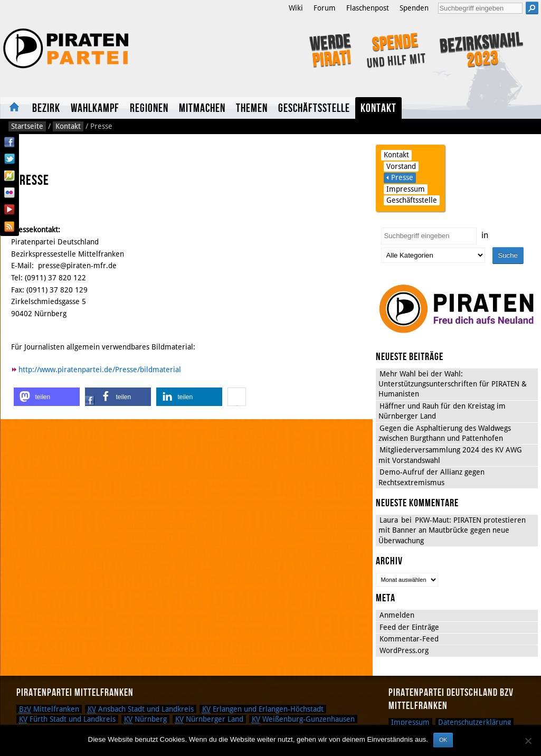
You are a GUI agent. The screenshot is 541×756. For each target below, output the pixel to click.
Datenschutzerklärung (474, 722)
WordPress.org (404, 650)
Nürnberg (145, 719)
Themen (252, 108)
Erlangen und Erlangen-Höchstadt (263, 709)
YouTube (10, 210)
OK (443, 740)
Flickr (10, 193)
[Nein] (528, 741)
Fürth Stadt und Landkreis (67, 719)
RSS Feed (10, 226)
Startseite (14, 108)
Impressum (406, 189)
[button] (47, 397)
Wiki (296, 8)
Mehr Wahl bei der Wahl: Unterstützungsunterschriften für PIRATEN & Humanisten (453, 384)
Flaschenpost (368, 8)
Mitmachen (202, 108)
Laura (389, 520)
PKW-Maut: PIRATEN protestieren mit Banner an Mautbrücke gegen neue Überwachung (452, 530)
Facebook (10, 142)
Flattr (10, 176)
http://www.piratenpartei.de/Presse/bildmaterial (100, 370)
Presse (402, 177)
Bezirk (46, 108)
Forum (325, 8)
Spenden (414, 8)
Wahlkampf (95, 108)
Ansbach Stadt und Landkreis (141, 709)
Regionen (149, 108)
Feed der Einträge (409, 627)
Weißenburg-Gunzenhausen (303, 719)
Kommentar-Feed (409, 639)
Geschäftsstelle (314, 108)
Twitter (10, 159)
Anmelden (397, 615)
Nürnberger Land (209, 719)
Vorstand (401, 166)
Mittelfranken (49, 709)
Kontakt (378, 108)
